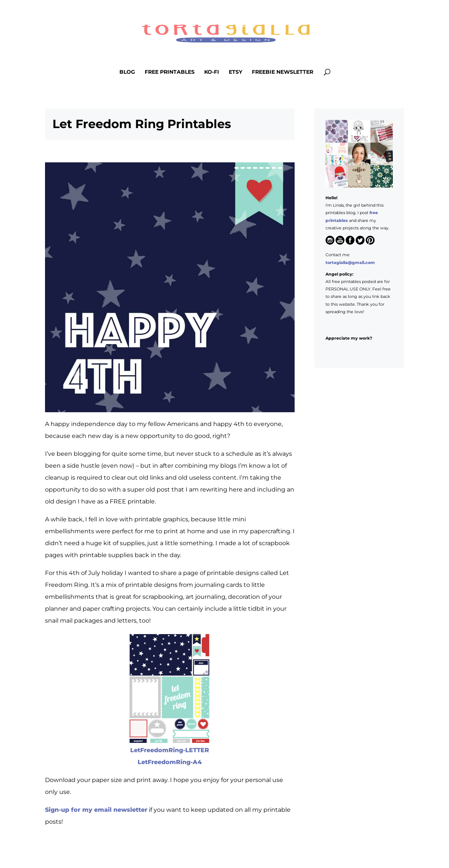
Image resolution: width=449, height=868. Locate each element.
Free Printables (170, 72)
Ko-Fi (212, 72)
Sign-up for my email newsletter (96, 810)
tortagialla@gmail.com (350, 263)
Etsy (235, 72)
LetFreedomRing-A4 (170, 762)
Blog (127, 72)
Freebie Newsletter (283, 72)
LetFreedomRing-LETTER (170, 750)
